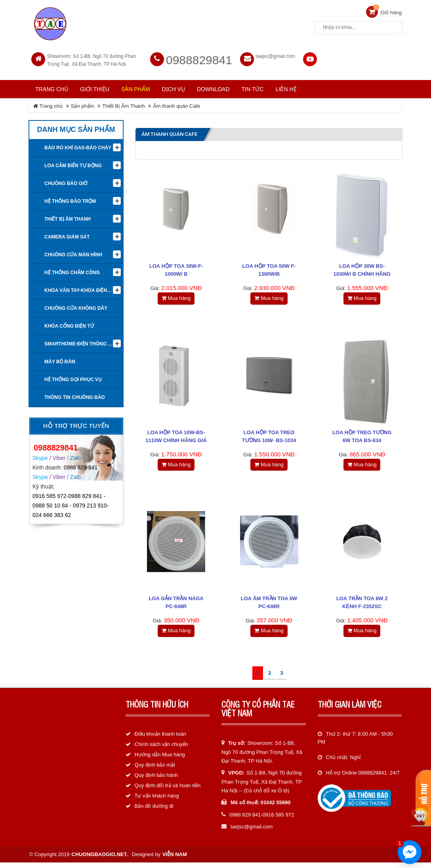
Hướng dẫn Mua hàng (160, 760)
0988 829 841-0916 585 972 (262, 821)
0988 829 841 (81, 464)
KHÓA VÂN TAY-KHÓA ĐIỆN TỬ (80, 287)
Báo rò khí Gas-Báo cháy (78, 145)
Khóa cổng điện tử (69, 323)
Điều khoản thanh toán (160, 740)
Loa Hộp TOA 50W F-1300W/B (269, 267)
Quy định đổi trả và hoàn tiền (168, 791)
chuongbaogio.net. (99, 860)
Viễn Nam (175, 860)
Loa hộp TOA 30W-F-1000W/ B (176, 267)
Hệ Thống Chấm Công (72, 269)
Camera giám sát (67, 234)
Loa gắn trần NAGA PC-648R (176, 606)
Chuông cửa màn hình (73, 252)
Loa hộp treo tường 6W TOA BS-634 (362, 436)
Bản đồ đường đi (154, 812)
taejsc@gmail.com (276, 53)
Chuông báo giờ (66, 180)
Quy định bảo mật (155, 771)
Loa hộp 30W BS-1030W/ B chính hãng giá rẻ (362, 271)
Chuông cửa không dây (76, 305)
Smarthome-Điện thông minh (82, 341)
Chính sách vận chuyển (161, 750)
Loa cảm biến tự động (73, 162)
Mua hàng (176, 295)
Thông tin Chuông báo (75, 394)
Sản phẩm (83, 103)
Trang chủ (52, 86)
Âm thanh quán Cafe (176, 103)
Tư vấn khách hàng (157, 802)
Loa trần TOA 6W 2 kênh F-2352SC (362, 606)
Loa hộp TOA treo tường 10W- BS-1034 (269, 436)
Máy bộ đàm (60, 359)
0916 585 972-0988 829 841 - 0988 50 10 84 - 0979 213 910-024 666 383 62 (71, 502)
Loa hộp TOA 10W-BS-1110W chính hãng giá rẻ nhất (176, 440)
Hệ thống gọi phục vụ (73, 376)
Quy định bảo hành (156, 781)
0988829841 (199, 57)
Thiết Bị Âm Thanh (123, 103)
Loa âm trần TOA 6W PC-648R (269, 606)
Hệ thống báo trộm (70, 198)
